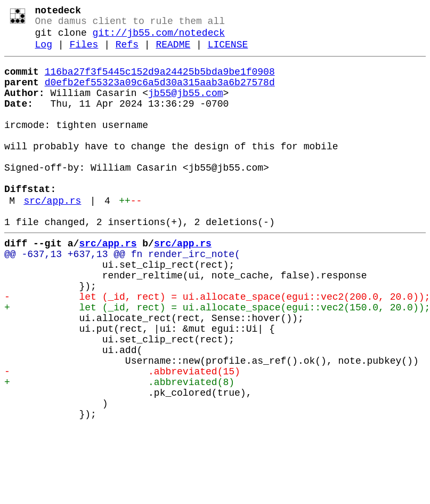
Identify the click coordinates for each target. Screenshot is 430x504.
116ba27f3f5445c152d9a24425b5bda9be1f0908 (160, 82)
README (173, 52)
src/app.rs (52, 236)
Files (84, 52)
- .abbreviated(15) (122, 437)
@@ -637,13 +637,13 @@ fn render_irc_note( (122, 296)
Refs (127, 52)
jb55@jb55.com (185, 107)
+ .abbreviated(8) (119, 450)
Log (44, 52)
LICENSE (228, 52)
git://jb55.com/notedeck (159, 38)
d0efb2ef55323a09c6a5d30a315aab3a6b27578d (160, 94)
